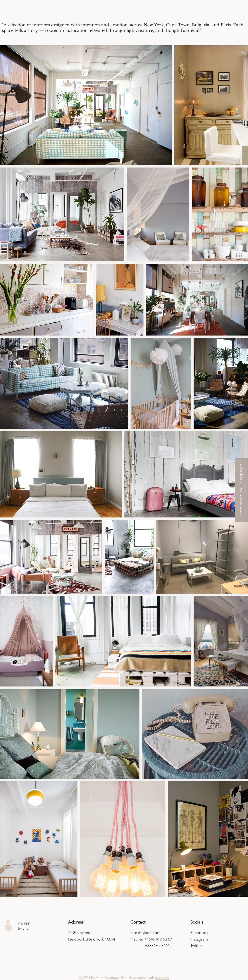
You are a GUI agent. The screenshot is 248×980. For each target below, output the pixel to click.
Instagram (199, 939)
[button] (242, 490)
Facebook (199, 933)
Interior (24, 928)
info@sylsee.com (146, 933)
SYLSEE (24, 924)
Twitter (196, 945)
